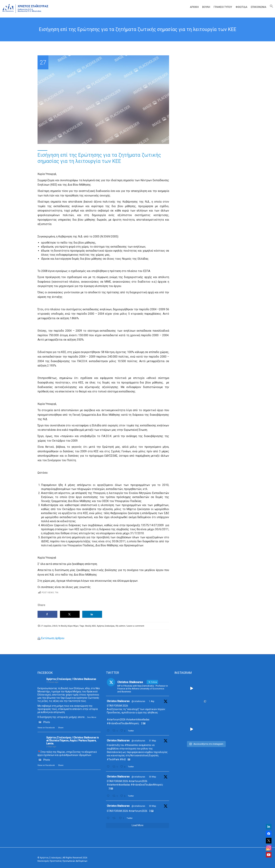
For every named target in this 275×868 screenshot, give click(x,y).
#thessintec (132, 745)
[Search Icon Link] (271, 7)
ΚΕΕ (94, 626)
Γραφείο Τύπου (223, 7)
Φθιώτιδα (241, 7)
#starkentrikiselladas (138, 720)
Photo (44, 722)
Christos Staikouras (118, 701)
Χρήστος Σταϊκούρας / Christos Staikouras (71, 679)
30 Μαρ (152, 777)
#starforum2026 (116, 720)
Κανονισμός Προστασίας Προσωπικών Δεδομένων (62, 861)
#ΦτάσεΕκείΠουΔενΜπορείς (123, 723)
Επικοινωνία (259, 7)
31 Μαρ (152, 741)
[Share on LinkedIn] (92, 614)
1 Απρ (152, 701)
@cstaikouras (138, 701)
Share (61, 728)
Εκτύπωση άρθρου (53, 638)
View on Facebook (46, 728)
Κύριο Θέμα (73, 626)
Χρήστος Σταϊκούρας (106, 626)
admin (122, 626)
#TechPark (113, 759)
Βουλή (206, 7)
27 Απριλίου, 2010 (49, 626)
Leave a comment (136, 626)
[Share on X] (70, 614)
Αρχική (194, 7)
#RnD (123, 759)
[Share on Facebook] (47, 614)
